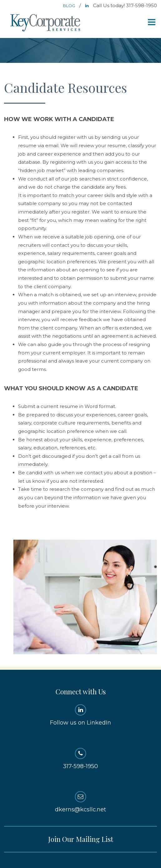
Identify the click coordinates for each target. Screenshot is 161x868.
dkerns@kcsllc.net (80, 802)
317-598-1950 (80, 759)
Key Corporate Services (46, 23)
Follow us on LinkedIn (80, 715)
